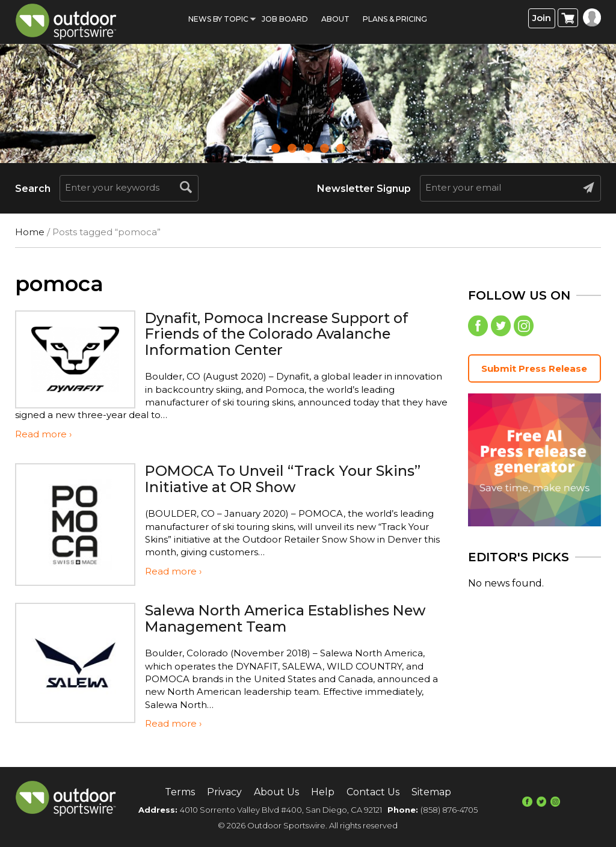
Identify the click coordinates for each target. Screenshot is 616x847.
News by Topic (218, 19)
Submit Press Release (534, 368)
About (335, 19)
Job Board (285, 19)
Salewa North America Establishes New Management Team (289, 618)
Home (30, 232)
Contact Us (373, 792)
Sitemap (431, 792)
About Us (276, 792)
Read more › (43, 434)
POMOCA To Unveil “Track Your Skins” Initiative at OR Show (284, 479)
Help (323, 792)
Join (542, 18)
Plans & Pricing (395, 19)
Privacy (224, 792)
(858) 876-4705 (449, 810)
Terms (180, 792)
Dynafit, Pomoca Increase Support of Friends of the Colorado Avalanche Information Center (279, 334)
